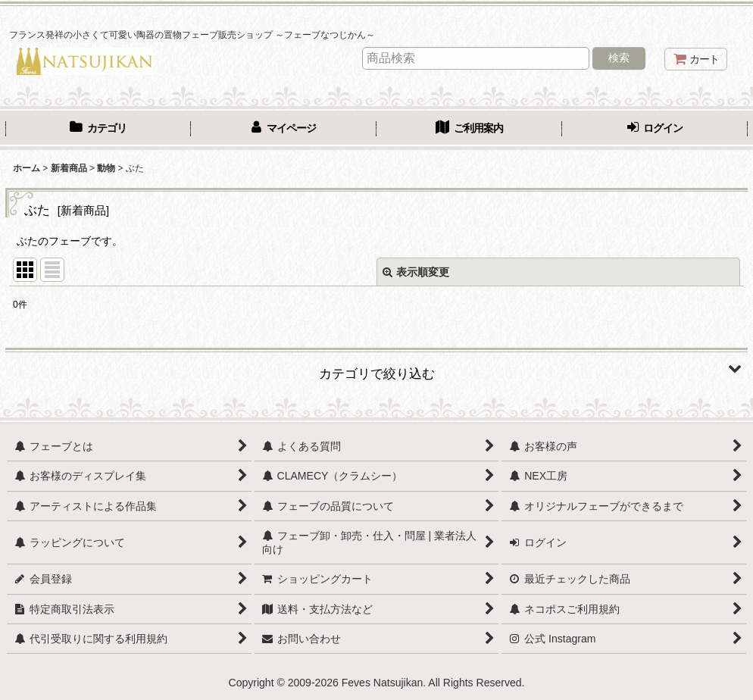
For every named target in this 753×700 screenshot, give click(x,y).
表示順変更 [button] (416, 272)
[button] (376, 368)
